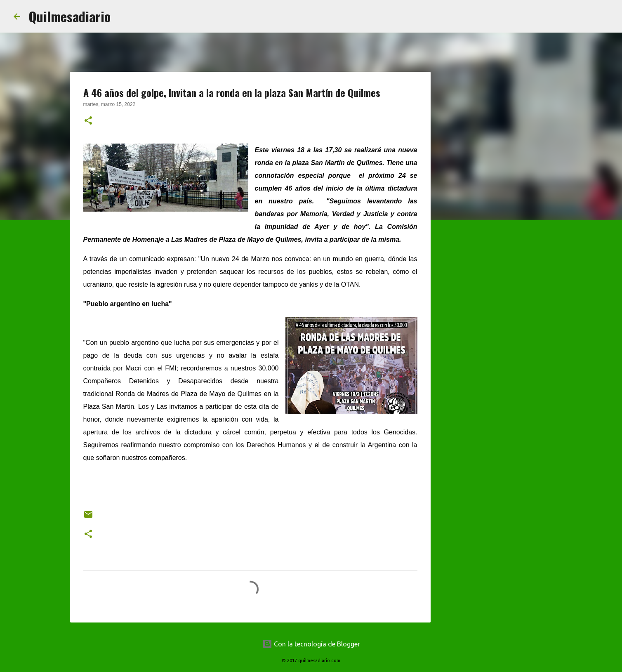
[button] (88, 121)
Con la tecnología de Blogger (311, 644)
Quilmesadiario (70, 16)
